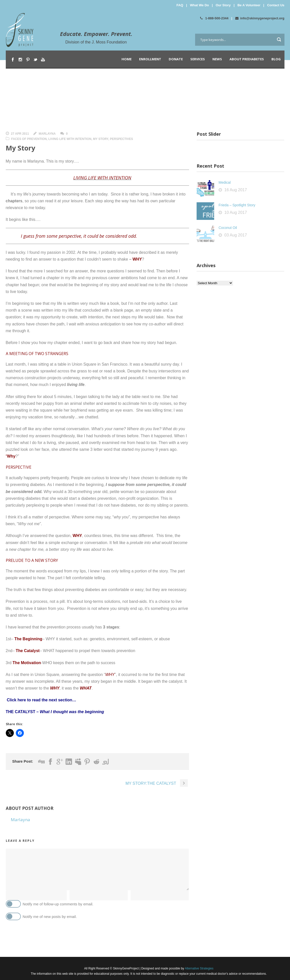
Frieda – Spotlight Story (237, 205)
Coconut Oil (228, 228)
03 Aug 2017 (236, 235)
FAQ (180, 5)
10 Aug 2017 (236, 212)
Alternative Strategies (199, 968)
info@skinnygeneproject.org (260, 18)
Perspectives (122, 139)
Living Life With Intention (70, 139)
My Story (101, 139)
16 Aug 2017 (236, 190)
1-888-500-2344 (214, 18)
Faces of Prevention (29, 139)
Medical (225, 182)
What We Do (199, 5)
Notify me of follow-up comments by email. (58, 904)
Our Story (223, 5)
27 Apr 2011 (20, 134)
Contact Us (276, 5)
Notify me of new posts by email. (50, 917)
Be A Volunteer (249, 5)
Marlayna (47, 134)
